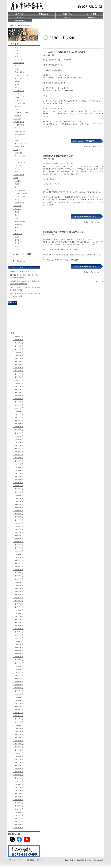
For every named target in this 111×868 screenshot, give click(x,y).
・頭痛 (16, 159)
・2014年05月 (18, 731)
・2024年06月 (18, 358)
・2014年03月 (18, 738)
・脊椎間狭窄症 (19, 125)
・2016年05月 (18, 657)
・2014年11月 (18, 713)
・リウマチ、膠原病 (20, 193)
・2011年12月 (18, 815)
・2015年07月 (18, 688)
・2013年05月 (18, 766)
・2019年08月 (18, 536)
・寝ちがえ (17, 237)
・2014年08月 (18, 722)
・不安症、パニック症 (21, 144)
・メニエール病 (19, 97)
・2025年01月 (18, 340)
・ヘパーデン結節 (19, 196)
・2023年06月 (18, 396)
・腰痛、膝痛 (18, 153)
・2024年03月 (18, 368)
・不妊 (16, 218)
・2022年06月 (18, 430)
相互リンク (40, 860)
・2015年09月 (18, 682)
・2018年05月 (18, 582)
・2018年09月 (18, 570)
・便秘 (16, 228)
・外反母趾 (17, 206)
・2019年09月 (18, 532)
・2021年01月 (18, 483)
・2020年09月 (18, 495)
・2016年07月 (18, 651)
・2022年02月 (18, 442)
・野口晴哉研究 (19, 72)
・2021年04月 (18, 473)
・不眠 (16, 141)
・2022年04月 (18, 436)
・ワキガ (16, 66)
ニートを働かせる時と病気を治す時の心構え (64, 52)
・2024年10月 (18, 346)
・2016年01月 (18, 669)
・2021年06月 (18, 467)
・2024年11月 (18, 343)
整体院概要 (30, 860)
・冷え (16, 168)
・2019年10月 (18, 529)
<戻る (98, 281)
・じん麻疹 (17, 181)
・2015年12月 (18, 672)
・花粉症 (16, 184)
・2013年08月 (18, 759)
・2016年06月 (18, 654)
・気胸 (16, 109)
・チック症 (17, 57)
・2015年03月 (18, 700)
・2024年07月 (18, 355)
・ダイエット (18, 60)
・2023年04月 (18, 402)
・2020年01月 (18, 520)
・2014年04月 (18, 734)
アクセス (20, 17)
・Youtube (17, 81)
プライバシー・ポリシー (16, 860)
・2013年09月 (18, 756)
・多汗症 (16, 212)
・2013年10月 (18, 753)
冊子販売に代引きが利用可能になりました (63, 232)
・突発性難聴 (18, 106)
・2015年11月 (18, 675)
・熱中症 (16, 240)
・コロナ (16, 50)
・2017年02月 (18, 629)
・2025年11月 (18, 337)
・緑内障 (16, 88)
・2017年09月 (18, 607)
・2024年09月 (18, 349)
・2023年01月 (18, 411)
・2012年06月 (18, 797)
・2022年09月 (18, 424)
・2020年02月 (18, 517)
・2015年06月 (18, 691)
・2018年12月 (18, 560)
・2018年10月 (18, 567)
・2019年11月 (18, 526)
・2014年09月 (18, 719)
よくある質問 (91, 14)
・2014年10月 (18, 716)
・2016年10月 (18, 641)
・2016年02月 (18, 666)
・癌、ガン (17, 200)
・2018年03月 (18, 588)
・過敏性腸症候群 (19, 221)
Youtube (67, 17)
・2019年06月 (18, 542)
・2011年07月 (18, 828)
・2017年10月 (18, 604)
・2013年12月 (18, 747)
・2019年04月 (18, 548)
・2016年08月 (18, 647)
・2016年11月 (18, 638)
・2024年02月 (18, 371)
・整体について (19, 246)
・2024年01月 (18, 374)
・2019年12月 (18, 523)
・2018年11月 (18, 564)
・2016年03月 (18, 663)
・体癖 (16, 69)
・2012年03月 (18, 806)
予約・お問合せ (20, 21)
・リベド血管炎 (19, 91)
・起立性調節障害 (19, 190)
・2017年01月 (18, 632)
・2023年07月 (18, 393)
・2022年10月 (18, 421)
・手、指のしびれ (19, 156)
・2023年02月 (18, 408)
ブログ (44, 17)
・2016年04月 (18, 660)
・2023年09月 (18, 386)
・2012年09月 (18, 787)
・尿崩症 (16, 243)
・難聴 (16, 178)
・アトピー (17, 209)
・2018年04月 (18, 585)
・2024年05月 (18, 362)
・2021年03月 (18, 477)
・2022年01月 (18, 445)
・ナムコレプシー (19, 231)
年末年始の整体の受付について (58, 156)
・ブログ (16, 249)
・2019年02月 (18, 554)
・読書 (16, 100)
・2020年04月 (18, 511)
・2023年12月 (18, 377)
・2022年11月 (18, 417)
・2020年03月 (18, 514)
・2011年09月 (18, 825)
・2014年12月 (18, 710)
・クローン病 (18, 234)
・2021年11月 (18, 452)
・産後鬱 (16, 85)
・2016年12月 (18, 635)
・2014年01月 (18, 744)
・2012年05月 (18, 800)
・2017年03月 (18, 626)
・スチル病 (17, 119)
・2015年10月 (18, 679)
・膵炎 (16, 54)
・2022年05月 (18, 433)
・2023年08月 (18, 390)
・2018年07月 (18, 576)
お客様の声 (91, 17)
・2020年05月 (18, 508)
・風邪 (16, 172)
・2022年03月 (18, 439)
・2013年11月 (18, 750)
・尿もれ (16, 215)
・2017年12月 (18, 598)
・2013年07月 (18, 762)
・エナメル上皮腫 (19, 103)
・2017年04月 (18, 623)
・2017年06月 (18, 616)
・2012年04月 (18, 803)
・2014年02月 (18, 741)
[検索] (24, 261)
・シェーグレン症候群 (21, 113)
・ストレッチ (18, 47)
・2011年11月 (18, 818)
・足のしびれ (18, 165)
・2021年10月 (18, 455)
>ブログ (19, 25)
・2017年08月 (18, 610)
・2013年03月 (18, 772)
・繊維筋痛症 (18, 224)
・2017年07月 (18, 613)
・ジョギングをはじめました (23, 75)
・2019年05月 (18, 545)
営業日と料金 (67, 14)
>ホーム (13, 25)
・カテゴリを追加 (19, 78)
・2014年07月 (18, 725)
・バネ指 (16, 94)
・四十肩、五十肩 (19, 162)
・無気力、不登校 (19, 147)
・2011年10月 (18, 821)
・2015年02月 (18, 703)
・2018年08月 (18, 573)
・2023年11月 (18, 380)
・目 (15, 128)
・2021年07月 (18, 464)
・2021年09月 (18, 458)
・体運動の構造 (19, 122)
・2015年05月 (18, 694)
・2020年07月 (18, 501)
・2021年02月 (18, 480)
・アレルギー (18, 187)
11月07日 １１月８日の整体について (23, 271)
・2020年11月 (18, 489)
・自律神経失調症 (19, 134)
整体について (44, 14)
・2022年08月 (18, 427)
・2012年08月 (18, 790)
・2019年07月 (18, 539)
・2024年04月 (18, 365)
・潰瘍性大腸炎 (19, 203)
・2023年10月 (18, 383)
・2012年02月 (18, 809)
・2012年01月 (18, 812)
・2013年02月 (18, 775)
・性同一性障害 (19, 63)
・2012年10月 (18, 784)
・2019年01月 (18, 557)
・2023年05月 (18, 399)
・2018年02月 (18, 591)
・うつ (16, 150)
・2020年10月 (18, 492)
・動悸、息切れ (19, 175)
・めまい (16, 137)
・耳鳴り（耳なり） (20, 131)
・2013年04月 (18, 769)
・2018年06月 (18, 579)
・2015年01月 (18, 707)
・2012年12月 (18, 778)
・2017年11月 (18, 601)
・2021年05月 (18, 470)
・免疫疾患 (17, 116)
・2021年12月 (18, 449)
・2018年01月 (18, 595)
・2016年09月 (18, 644)
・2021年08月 (18, 461)
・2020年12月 (18, 486)
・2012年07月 (18, 794)
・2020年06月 (18, 504)
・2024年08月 (18, 352)
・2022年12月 (18, 414)
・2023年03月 (18, 405)
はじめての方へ (20, 14)
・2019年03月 (18, 551)
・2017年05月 (18, 620)
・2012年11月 (18, 781)
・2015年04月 (18, 697)
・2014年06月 (18, 728)
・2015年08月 (18, 685)
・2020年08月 (18, 498)
